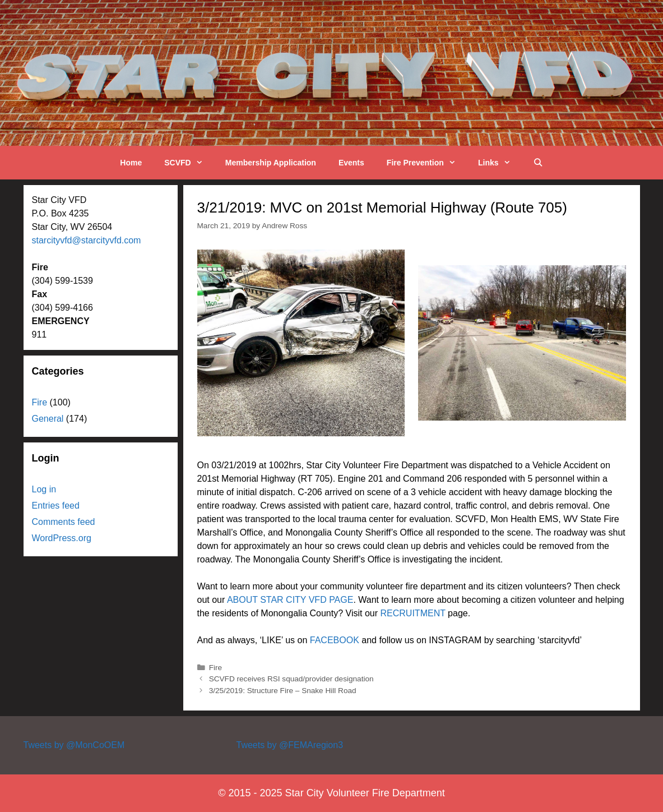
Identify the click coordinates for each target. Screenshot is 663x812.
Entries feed (56, 506)
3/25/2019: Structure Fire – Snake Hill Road (283, 691)
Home (131, 163)
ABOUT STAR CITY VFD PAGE (290, 600)
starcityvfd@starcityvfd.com (87, 240)
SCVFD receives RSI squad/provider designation (291, 679)
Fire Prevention (427, 163)
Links (500, 163)
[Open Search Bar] (538, 163)
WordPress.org (62, 538)
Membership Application (271, 163)
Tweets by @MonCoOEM (74, 745)
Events (351, 163)
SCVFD (189, 163)
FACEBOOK (335, 640)
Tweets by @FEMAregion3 (289, 745)
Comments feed (64, 522)
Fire (215, 668)
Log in (44, 489)
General (48, 419)
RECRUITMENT (413, 613)
